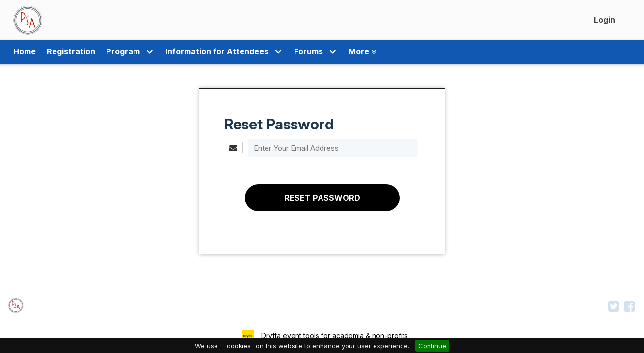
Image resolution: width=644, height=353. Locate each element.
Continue (432, 346)
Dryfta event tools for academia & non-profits (334, 336)
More (339, 52)
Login (604, 20)
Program (126, 52)
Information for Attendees (213, 52)
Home (25, 52)
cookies (239, 346)
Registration (71, 52)
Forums (296, 52)
